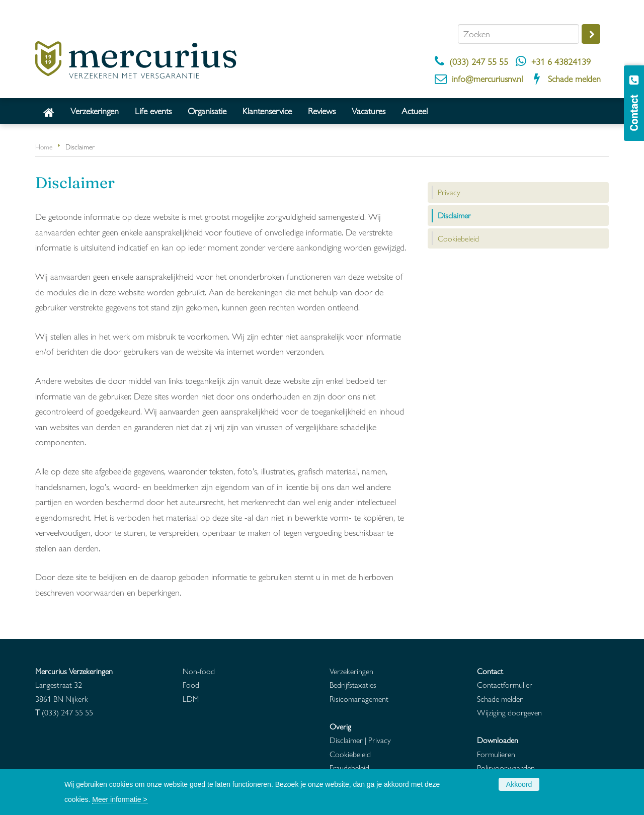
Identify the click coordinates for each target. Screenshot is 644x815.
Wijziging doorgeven (509, 712)
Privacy (380, 740)
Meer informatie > (119, 799)
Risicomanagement (359, 699)
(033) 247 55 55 (479, 61)
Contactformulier (505, 684)
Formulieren (496, 754)
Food (191, 684)
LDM (191, 699)
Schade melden (574, 78)
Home (44, 146)
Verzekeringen (351, 671)
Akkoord (519, 784)
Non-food (199, 671)
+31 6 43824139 (561, 61)
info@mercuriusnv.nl (487, 78)
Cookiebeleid (350, 754)
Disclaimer (346, 740)
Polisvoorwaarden (506, 767)
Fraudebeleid (349, 767)
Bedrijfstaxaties (353, 684)
